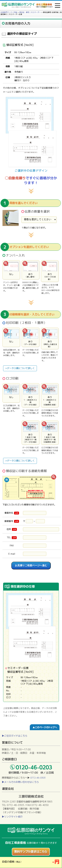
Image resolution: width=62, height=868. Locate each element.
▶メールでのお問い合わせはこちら (20, 782)
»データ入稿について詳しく (20, 368)
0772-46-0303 (38, 778)
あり (31, 270)
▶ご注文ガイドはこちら (15, 736)
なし (11, 270)
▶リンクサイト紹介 (12, 817)
